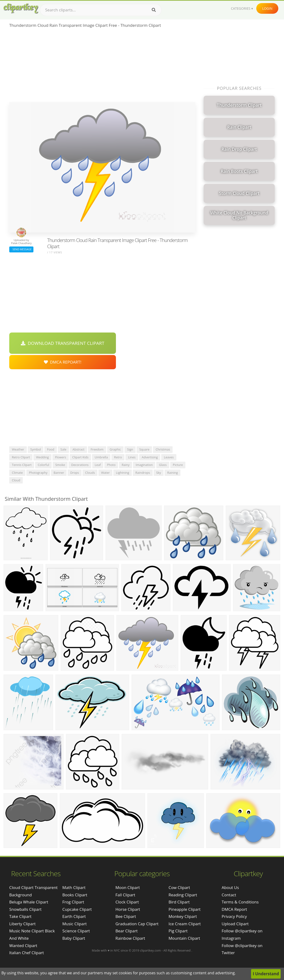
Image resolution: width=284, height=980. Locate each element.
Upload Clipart (235, 924)
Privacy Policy (234, 916)
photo (111, 465)
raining (172, 473)
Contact (229, 895)
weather (18, 449)
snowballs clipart (25, 909)
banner (59, 473)
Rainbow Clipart (130, 938)
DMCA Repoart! (63, 362)
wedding (42, 457)
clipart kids (80, 457)
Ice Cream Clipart (185, 924)
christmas (163, 449)
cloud (16, 480)
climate (17, 473)
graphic (115, 449)
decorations (80, 465)
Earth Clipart (74, 916)
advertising (150, 457)
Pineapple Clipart (185, 909)
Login (267, 8)
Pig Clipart (178, 931)
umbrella (101, 457)
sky (159, 473)
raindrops (143, 473)
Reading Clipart (183, 895)
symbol (36, 449)
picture (178, 465)
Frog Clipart (73, 902)
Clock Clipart (127, 902)
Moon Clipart (128, 887)
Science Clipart (76, 931)
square (144, 449)
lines (132, 457)
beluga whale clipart (29, 902)
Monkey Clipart (183, 916)
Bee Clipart (126, 916)
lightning (123, 473)
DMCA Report (234, 909)
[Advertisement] (102, 67)
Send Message (21, 249)
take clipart (20, 916)
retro (118, 457)
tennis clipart (22, 465)
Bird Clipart (179, 902)
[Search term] (101, 10)
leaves (169, 457)
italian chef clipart (27, 953)
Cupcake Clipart (77, 909)
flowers (61, 457)
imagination (144, 465)
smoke (60, 465)
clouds (90, 473)
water (105, 473)
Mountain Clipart (184, 938)
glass (163, 465)
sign (130, 449)
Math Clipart (74, 887)
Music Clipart (75, 924)
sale (63, 449)
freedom (97, 449)
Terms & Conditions (240, 902)
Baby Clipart (74, 938)
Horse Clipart (128, 909)
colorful (43, 465)
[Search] (154, 10)
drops (75, 473)
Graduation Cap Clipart (137, 924)
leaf (98, 465)
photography (38, 473)
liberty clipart (22, 924)
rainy (126, 465)
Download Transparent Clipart (63, 343)
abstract (78, 449)
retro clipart (21, 457)
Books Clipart (75, 895)
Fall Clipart (125, 895)
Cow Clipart (179, 887)
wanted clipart (23, 946)
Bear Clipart (126, 931)
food (50, 449)
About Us (230, 887)
